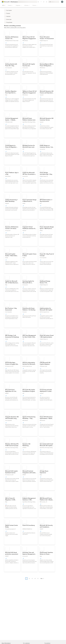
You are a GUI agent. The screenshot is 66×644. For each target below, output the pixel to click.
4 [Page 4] (35, 578)
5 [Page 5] (38, 578)
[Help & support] (41, 2)
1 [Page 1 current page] (26, 578)
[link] (12, 43)
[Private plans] (47, 2)
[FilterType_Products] (5, 13)
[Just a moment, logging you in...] (62, 2)
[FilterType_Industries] (5, 16)
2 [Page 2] (29, 578)
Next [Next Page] (42, 578)
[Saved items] (44, 2)
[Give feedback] (38, 2)
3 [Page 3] (32, 578)
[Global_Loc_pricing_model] (5, 22)
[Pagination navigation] (35, 580)
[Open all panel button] (4, 5)
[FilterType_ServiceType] (5, 19)
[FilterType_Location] (5, 10)
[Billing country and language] (54, 2)
